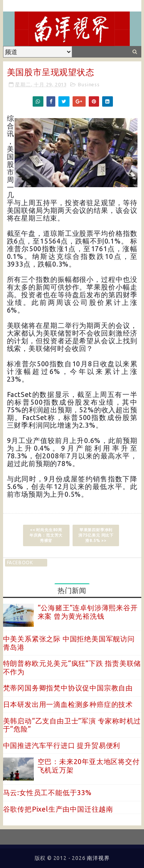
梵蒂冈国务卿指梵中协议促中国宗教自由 (68, 688)
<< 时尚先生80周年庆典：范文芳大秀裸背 (46, 535)
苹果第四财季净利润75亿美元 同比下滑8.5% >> (96, 535)
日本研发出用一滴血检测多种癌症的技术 (68, 704)
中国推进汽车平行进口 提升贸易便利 (62, 745)
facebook (20, 562)
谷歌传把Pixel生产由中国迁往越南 (58, 809)
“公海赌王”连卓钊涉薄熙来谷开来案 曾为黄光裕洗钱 (88, 612)
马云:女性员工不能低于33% (47, 792)
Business (89, 84)
